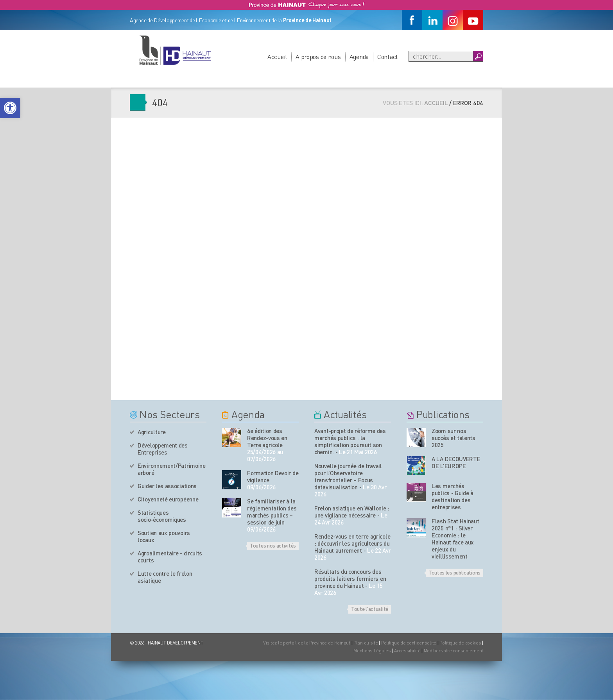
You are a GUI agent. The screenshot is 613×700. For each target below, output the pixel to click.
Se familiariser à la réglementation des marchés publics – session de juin (272, 512)
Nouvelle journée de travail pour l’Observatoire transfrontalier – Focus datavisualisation (348, 476)
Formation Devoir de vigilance (273, 476)
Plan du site (366, 643)
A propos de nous (318, 56)
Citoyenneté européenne (168, 499)
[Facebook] (412, 20)
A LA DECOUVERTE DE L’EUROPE (456, 462)
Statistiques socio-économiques (162, 516)
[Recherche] (441, 56)
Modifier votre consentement (453, 651)
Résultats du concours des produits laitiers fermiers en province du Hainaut (350, 578)
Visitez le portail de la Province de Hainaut (307, 643)
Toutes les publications (454, 572)
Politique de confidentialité (409, 643)
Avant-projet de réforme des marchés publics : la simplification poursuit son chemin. (350, 441)
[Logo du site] (175, 50)
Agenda (359, 56)
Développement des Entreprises (163, 449)
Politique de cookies (460, 643)
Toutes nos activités (273, 545)
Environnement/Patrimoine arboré (172, 469)
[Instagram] (453, 20)
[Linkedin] (432, 20)
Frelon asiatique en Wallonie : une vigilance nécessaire (352, 512)
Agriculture (152, 432)
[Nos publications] (416, 438)
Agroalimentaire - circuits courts (170, 557)
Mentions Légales (372, 651)
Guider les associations (167, 486)
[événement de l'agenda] (232, 438)
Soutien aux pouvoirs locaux (164, 536)
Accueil (277, 56)
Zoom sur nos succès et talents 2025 (453, 438)
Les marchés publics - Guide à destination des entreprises (453, 496)
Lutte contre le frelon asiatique (165, 577)
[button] (10, 108)
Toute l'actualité (370, 609)
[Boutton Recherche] (478, 56)
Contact (388, 56)
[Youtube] (473, 20)
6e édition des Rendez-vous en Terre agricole (267, 438)
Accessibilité (407, 651)
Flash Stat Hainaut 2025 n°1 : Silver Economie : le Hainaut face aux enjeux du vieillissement (455, 539)
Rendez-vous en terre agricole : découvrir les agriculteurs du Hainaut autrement (352, 543)
